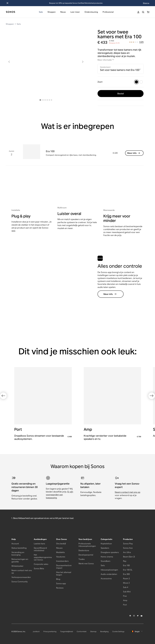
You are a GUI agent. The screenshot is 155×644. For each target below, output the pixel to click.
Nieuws (59, 548)
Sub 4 (126, 587)
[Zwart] (136, 82)
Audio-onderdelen (109, 574)
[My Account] (138, 12)
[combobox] (120, 69)
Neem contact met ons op (128, 492)
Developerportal (86, 555)
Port (125, 605)
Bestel (121, 94)
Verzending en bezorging (18, 554)
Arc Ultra (127, 552)
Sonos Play (128, 544)
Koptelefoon (106, 544)
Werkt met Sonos (86, 564)
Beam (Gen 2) (129, 557)
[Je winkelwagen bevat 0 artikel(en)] (148, 12)
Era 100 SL (128, 570)
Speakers (105, 548)
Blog (58, 579)
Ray (125, 561)
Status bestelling (19, 548)
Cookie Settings (118, 631)
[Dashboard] (11, 12)
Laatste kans (39, 544)
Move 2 (126, 583)
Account (15, 544)
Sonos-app (61, 584)
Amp (125, 600)
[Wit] (141, 82)
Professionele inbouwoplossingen (87, 545)
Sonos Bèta (39, 569)
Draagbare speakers (110, 552)
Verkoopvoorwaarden (21, 577)
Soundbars (106, 561)
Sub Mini (127, 592)
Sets (19, 24)
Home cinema (107, 557)
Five (125, 596)
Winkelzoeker (17, 566)
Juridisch (36, 631)
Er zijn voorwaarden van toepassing (59, 495)
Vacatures (61, 557)
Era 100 (126, 565)
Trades (82, 559)
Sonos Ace (128, 548)
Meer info (134, 153)
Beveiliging (104, 631)
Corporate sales (41, 564)
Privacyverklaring (50, 631)
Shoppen (10, 24)
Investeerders (62, 561)
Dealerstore (84, 550)
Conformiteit (82, 631)
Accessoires (106, 579)
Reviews (60, 588)
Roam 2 (126, 579)
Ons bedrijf (61, 544)
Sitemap (93, 631)
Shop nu (146, 3)
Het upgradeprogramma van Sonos (43, 557)
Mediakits (60, 552)
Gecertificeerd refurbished (40, 549)
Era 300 (126, 574)
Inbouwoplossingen (109, 570)
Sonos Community (20, 582)
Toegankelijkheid (67, 631)
